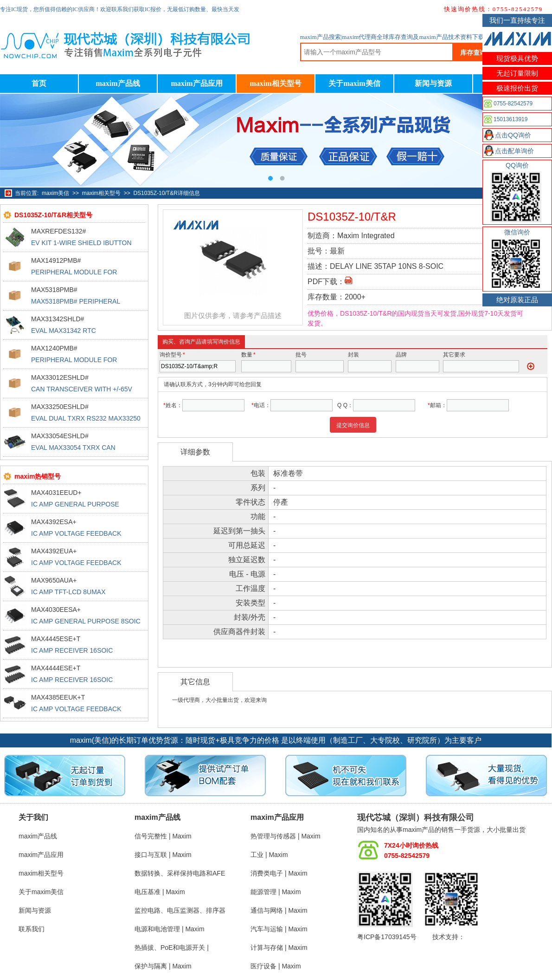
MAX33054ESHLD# (60, 436)
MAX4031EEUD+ (56, 493)
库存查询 (473, 52)
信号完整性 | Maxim (163, 836)
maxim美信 (55, 193)
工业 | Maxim (269, 855)
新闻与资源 (433, 83)
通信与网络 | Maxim (279, 910)
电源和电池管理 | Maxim (170, 929)
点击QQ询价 (513, 135)
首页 (39, 83)
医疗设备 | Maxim (276, 966)
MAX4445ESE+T (56, 639)
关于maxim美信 (354, 83)
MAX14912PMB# (56, 260)
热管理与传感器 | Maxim (286, 836)
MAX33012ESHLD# (60, 377)
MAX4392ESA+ (54, 522)
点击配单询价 (514, 151)
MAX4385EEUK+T (58, 697)
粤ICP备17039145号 (387, 937)
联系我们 (32, 929)
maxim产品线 (118, 83)
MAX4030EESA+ (56, 610)
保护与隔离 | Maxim (163, 966)
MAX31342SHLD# (58, 319)
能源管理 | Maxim (276, 892)
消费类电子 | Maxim (279, 873)
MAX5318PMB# (54, 290)
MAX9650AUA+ (54, 580)
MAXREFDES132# (58, 231)
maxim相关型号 (275, 83)
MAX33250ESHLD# (60, 407)
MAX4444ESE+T (56, 668)
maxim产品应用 (196, 83)
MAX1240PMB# (54, 348)
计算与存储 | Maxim (279, 948)
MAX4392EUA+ (54, 551)
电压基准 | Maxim (160, 892)
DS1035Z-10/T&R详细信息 (166, 193)
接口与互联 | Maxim (163, 855)
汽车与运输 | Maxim (279, 929)
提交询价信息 (353, 425)
